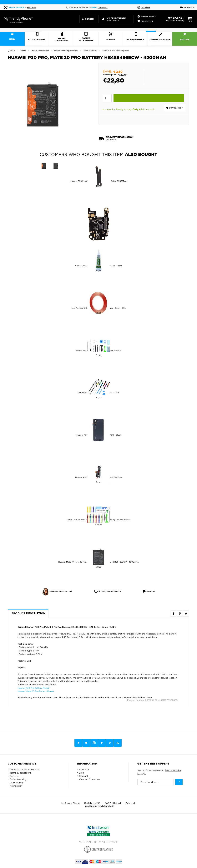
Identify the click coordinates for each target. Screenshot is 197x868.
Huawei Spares (115, 697)
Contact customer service (24, 769)
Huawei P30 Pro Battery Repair (34, 688)
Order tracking (18, 779)
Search (88, 19)
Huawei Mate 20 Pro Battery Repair (36, 691)
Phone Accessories (48, 697)
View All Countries (89, 779)
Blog (82, 773)
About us (84, 769)
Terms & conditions (20, 773)
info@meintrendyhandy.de (99, 806)
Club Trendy (17, 783)
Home (23, 51)
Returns (14, 776)
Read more (32, 8)
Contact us (103, 8)
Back (12, 51)
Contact (83, 776)
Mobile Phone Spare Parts (93, 697)
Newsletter (16, 786)
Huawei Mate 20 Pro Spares (138, 697)
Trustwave (144, 8)
